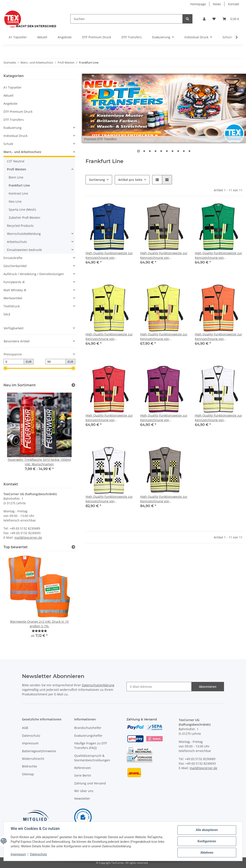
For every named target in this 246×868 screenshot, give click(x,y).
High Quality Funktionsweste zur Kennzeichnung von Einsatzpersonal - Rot (109, 418)
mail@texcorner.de (28, 537)
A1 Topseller (13, 87)
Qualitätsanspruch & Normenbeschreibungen (92, 758)
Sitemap (28, 774)
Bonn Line (16, 177)
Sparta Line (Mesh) (22, 209)
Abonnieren (208, 687)
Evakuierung (13, 128)
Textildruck (12, 306)
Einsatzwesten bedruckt (24, 250)
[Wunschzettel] (214, 19)
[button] (204, 19)
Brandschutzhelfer (88, 728)
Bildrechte (29, 766)
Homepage (198, 4)
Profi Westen (17, 169)
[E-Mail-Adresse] (159, 687)
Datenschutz (31, 736)
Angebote (10, 103)
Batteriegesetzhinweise (39, 751)
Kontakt (233, 4)
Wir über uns (84, 791)
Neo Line (15, 201)
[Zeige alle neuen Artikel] (73, 385)
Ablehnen (207, 853)
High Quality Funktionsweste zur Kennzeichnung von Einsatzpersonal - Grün (218, 255)
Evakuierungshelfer (88, 736)
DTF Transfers (14, 120)
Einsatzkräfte (13, 258)
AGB (25, 728)
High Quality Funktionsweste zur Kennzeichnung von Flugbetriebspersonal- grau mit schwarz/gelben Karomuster (164, 499)
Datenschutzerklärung (98, 685)
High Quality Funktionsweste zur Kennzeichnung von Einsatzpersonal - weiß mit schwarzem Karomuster (109, 499)
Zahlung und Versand (90, 783)
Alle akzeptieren (207, 830)
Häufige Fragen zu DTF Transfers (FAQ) (91, 745)
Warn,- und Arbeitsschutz (22, 152)
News (217, 4)
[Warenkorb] (231, 19)
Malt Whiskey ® (15, 290)
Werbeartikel (13, 298)
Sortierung (97, 180)
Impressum (30, 743)
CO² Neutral (16, 161)
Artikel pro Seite (130, 180)
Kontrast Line (18, 193)
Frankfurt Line (19, 185)
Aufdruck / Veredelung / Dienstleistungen (34, 274)
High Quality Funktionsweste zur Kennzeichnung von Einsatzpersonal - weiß (218, 418)
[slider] (5, 368)
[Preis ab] (14, 362)
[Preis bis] (56, 362)
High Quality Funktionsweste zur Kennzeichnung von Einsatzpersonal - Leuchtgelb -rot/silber (164, 337)
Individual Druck (15, 136)
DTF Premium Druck (18, 112)
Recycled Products (20, 226)
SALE (7, 314)
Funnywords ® (14, 282)
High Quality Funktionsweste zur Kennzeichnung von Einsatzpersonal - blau (109, 255)
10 (189, 151)
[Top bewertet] (73, 547)
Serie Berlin (83, 775)
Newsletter (82, 798)
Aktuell (8, 95)
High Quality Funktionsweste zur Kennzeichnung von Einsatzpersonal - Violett (164, 418)
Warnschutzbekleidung (24, 234)
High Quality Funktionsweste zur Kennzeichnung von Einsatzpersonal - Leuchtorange (218, 337)
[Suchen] (126, 19)
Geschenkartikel (15, 266)
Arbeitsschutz (17, 242)
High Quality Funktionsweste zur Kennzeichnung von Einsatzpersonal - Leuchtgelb (109, 337)
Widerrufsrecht (33, 759)
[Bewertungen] (39, 631)
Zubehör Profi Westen (24, 218)
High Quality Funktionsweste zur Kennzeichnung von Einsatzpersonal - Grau (164, 255)
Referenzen (83, 768)
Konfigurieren (207, 841)
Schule (8, 144)
